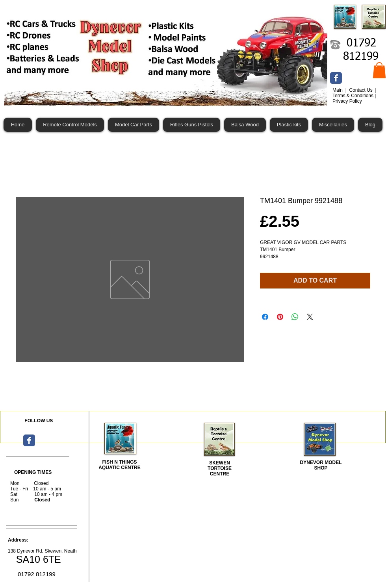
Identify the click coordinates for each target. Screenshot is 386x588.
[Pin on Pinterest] (280, 317)
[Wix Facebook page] (336, 78)
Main (338, 90)
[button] (379, 70)
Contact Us (361, 90)
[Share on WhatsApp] (295, 317)
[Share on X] (310, 317)
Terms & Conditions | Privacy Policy (354, 98)
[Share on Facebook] (265, 317)
